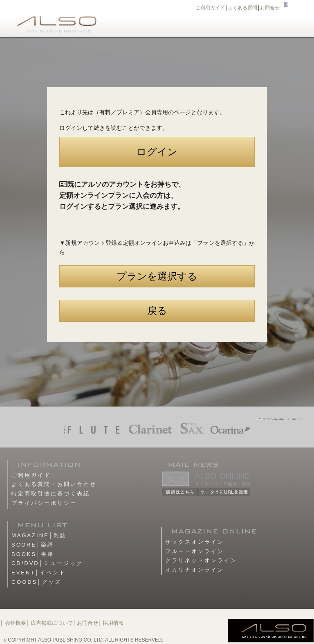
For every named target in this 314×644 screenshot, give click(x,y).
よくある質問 (242, 8)
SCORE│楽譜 (33, 545)
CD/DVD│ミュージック (47, 563)
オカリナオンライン (195, 570)
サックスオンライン (195, 542)
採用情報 (113, 623)
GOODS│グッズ (36, 582)
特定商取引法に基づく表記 (51, 494)
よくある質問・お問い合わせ (54, 484)
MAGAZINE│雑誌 (39, 535)
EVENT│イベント (39, 573)
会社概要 (16, 623)
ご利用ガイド (210, 8)
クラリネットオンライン (201, 560)
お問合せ (270, 8)
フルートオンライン (195, 551)
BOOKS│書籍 (33, 554)
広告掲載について (52, 623)
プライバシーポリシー (44, 503)
